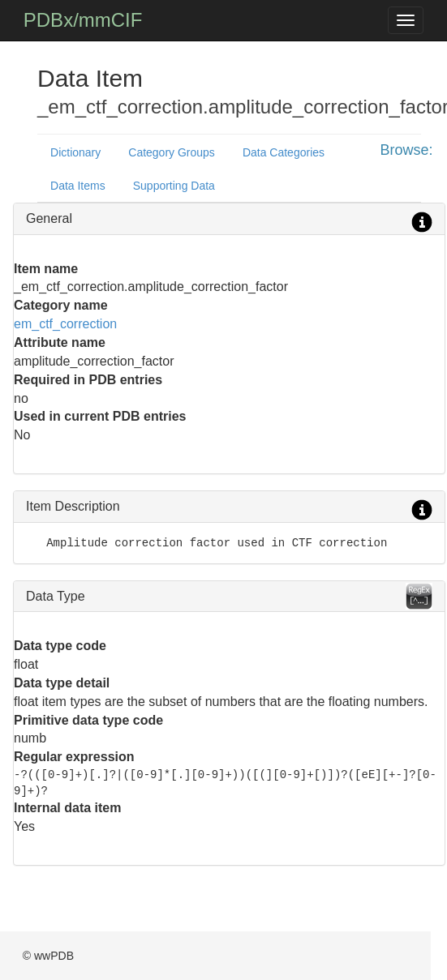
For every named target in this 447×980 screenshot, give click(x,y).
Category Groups (172, 152)
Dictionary (75, 152)
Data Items (78, 186)
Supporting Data (174, 186)
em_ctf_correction (65, 324)
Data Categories (284, 152)
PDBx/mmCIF (83, 20)
